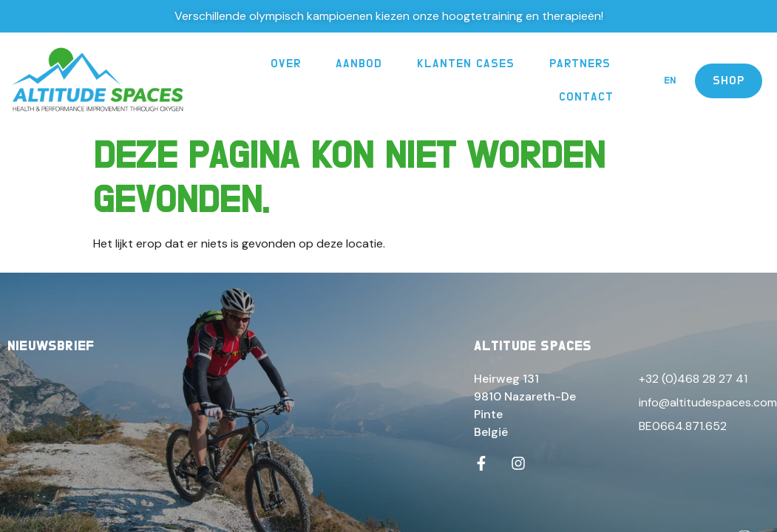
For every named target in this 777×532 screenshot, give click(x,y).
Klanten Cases (466, 64)
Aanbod (359, 64)
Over (286, 64)
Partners (580, 64)
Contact (586, 97)
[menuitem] (670, 81)
